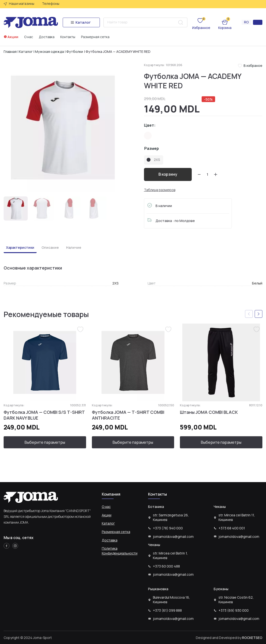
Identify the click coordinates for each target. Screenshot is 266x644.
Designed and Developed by (229, 638)
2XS (116, 283)
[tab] (20, 248)
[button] (259, 314)
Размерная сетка (95, 37)
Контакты (68, 37)
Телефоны (51, 3)
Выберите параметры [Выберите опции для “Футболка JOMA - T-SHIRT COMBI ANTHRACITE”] (133, 442)
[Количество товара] (207, 174)
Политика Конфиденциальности (120, 551)
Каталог (26, 52)
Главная (10, 52)
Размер (152, 148)
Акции (13, 37)
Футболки (75, 52)
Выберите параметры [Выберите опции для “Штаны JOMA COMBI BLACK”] (221, 442)
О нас (29, 37)
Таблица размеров (160, 190)
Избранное (201, 28)
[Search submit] (181, 22)
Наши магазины (22, 3)
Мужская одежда (49, 52)
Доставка (47, 37)
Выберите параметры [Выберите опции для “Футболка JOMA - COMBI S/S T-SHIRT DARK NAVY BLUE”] (45, 442)
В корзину (168, 174)
